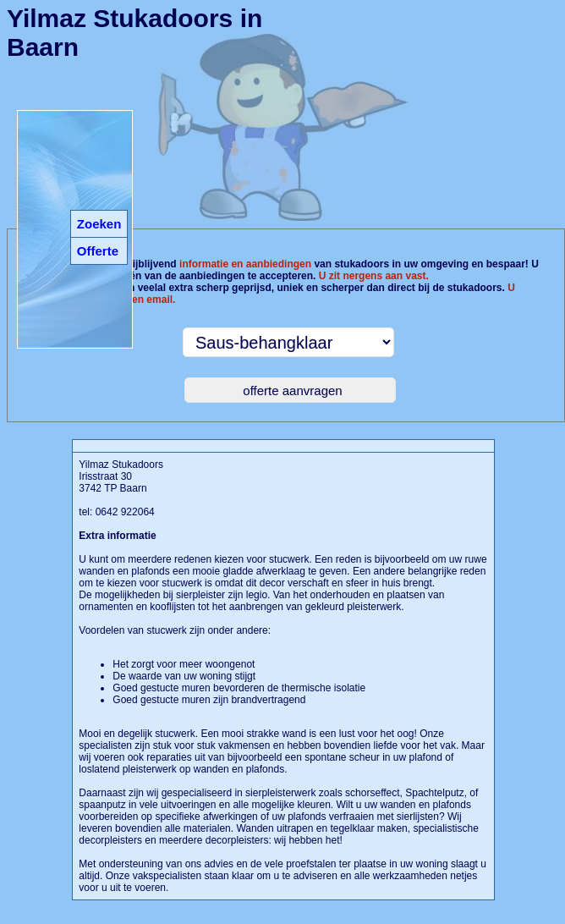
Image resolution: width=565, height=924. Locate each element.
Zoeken (99, 224)
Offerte (98, 251)
